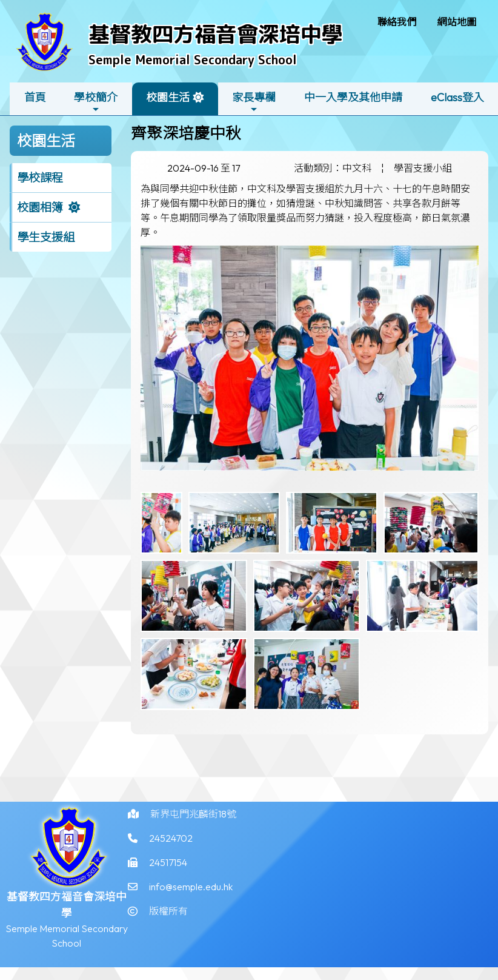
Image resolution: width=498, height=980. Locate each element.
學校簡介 (96, 102)
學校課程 (40, 178)
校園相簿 (40, 207)
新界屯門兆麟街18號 (193, 822)
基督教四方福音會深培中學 (216, 34)
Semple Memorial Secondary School (193, 59)
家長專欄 (254, 102)
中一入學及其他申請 (353, 97)
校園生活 (168, 102)
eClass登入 (457, 97)
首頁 (35, 97)
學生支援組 (46, 237)
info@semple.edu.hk (191, 894)
